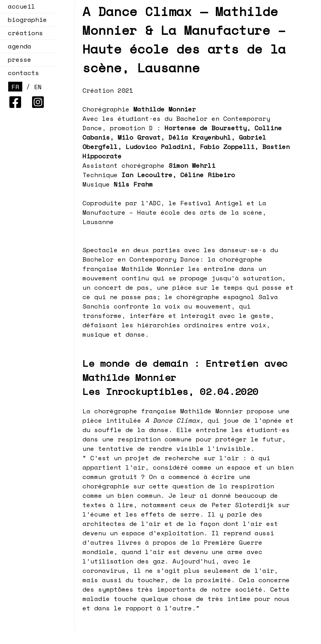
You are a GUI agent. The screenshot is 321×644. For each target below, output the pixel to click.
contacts (23, 73)
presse (20, 59)
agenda (17, 46)
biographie (27, 20)
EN (38, 87)
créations (23, 33)
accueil (22, 6)
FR (15, 87)
